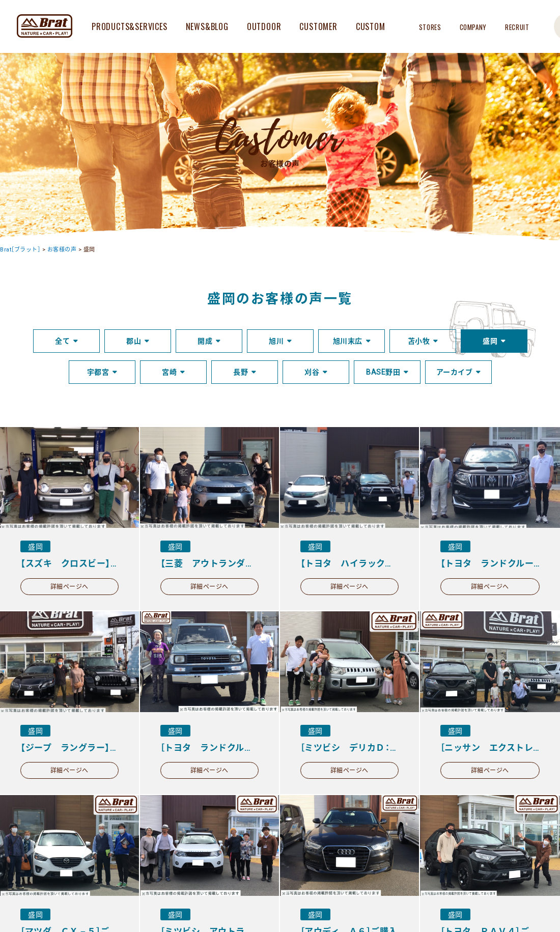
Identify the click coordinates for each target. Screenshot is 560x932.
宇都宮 (98, 372)
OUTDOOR (264, 26)
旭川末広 (348, 341)
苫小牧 (419, 341)
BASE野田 (383, 372)
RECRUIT (517, 27)
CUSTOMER (318, 26)
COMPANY (473, 27)
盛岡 (490, 341)
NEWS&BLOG (207, 26)
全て (62, 341)
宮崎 (169, 372)
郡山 (134, 341)
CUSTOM (371, 26)
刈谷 (312, 372)
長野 (241, 372)
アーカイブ (455, 372)
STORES (430, 27)
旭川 (276, 341)
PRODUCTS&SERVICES (130, 26)
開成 (205, 341)
